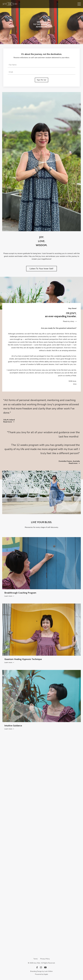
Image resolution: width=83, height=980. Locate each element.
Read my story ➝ (70, 321)
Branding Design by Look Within (41, 971)
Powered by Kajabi (41, 974)
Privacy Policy (45, 959)
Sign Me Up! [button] (42, 80)
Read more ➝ (9, 422)
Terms (36, 959)
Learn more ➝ (9, 596)
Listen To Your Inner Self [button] (41, 269)
